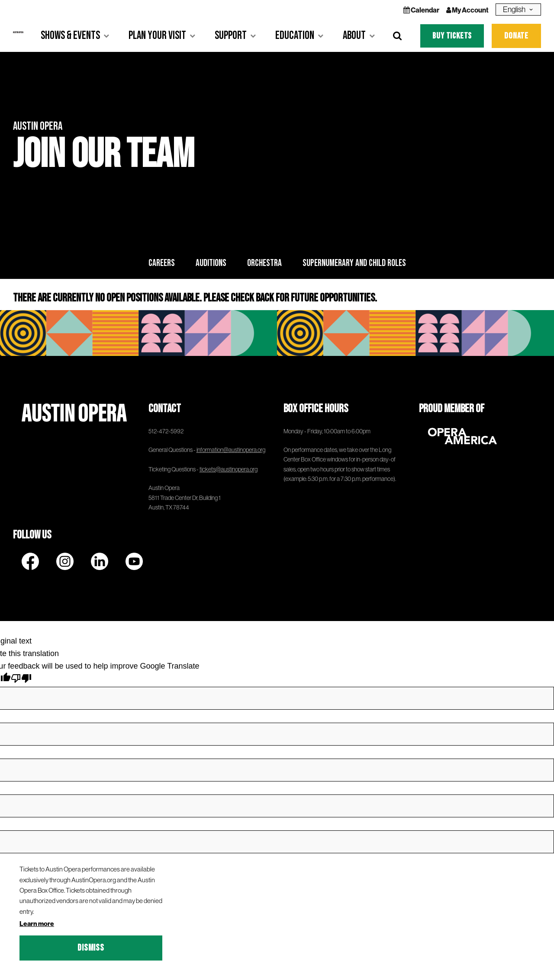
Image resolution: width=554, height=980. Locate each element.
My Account (467, 10)
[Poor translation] (21, 680)
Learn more (37, 924)
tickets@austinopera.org (229, 469)
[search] (397, 36)
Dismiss (91, 948)
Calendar (421, 10)
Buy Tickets (452, 36)
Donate (516, 36)
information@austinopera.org (231, 450)
